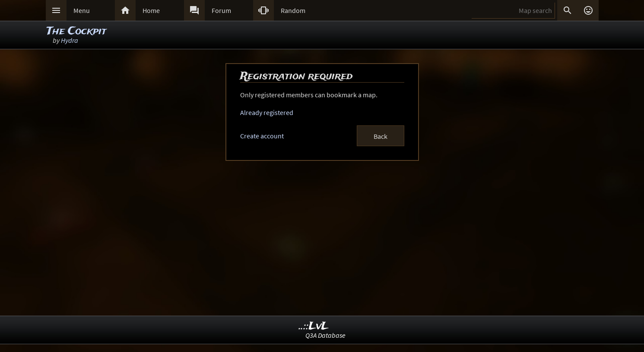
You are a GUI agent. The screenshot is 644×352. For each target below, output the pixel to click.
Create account (262, 136)
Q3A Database (325, 335)
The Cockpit (76, 31)
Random (293, 10)
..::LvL (314, 326)
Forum (221, 10)
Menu (82, 10)
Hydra (70, 40)
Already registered (267, 112)
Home (151, 10)
